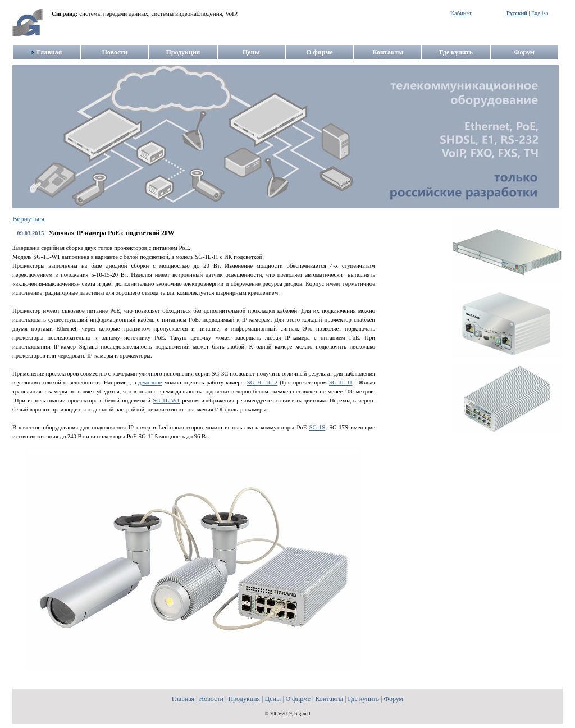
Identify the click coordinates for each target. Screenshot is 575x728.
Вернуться (28, 219)
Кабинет (461, 13)
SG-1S (317, 427)
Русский (517, 13)
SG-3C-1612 (262, 383)
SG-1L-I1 (341, 383)
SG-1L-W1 (166, 400)
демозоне (150, 383)
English (540, 13)
